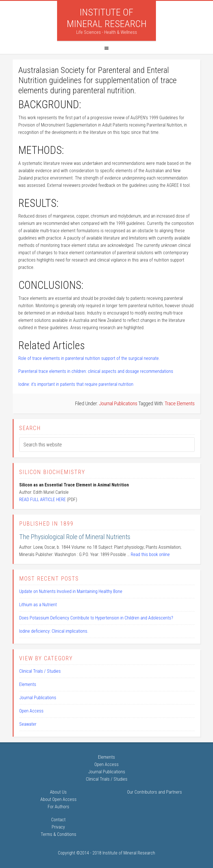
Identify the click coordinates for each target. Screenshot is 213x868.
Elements (28, 684)
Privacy (58, 827)
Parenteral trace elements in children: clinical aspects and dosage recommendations (96, 371)
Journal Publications (118, 403)
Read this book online (150, 554)
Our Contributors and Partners (155, 792)
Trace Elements (180, 403)
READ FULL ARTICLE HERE (43, 500)
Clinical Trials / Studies (40, 671)
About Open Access (58, 799)
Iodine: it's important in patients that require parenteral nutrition (76, 384)
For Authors (58, 807)
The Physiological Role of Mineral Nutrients (75, 537)
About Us (58, 792)
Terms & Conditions (58, 834)
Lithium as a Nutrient (38, 605)
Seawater (28, 724)
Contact (58, 820)
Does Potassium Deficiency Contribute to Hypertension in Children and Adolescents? (96, 618)
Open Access (31, 711)
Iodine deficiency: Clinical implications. (54, 631)
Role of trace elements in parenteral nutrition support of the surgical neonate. (89, 358)
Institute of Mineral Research (107, 18)
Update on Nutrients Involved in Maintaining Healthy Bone (71, 591)
